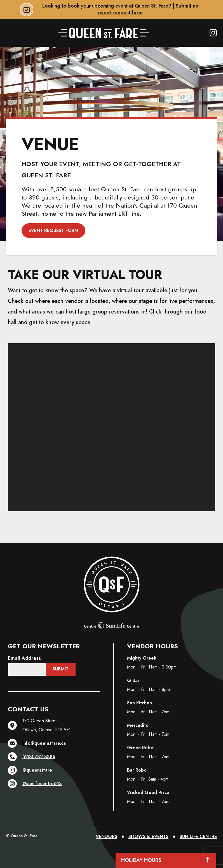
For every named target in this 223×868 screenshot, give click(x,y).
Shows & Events (143, 55)
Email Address (24, 658)
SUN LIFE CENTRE (198, 836)
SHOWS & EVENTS (148, 836)
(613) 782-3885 (32, 757)
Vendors (88, 55)
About (195, 55)
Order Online (30, 55)
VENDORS (106, 836)
